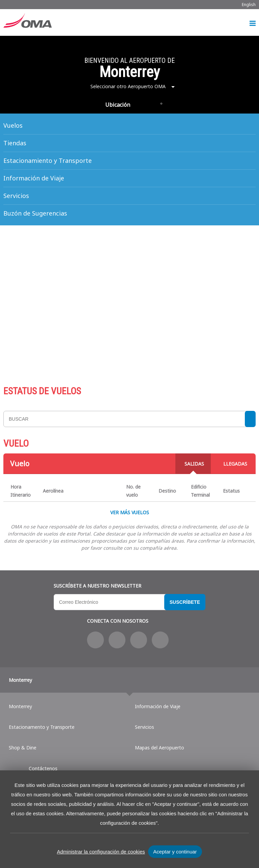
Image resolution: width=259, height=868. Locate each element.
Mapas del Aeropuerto (160, 748)
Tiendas (15, 143)
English (249, 5)
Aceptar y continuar (175, 852)
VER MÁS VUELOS (130, 512)
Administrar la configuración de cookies (101, 852)
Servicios (16, 196)
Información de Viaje (34, 178)
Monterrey (20, 680)
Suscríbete (185, 602)
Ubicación (118, 105)
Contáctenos (43, 768)
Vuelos (13, 125)
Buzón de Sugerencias (35, 213)
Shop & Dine (23, 748)
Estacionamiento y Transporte (48, 160)
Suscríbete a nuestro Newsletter (97, 586)
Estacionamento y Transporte (42, 727)
